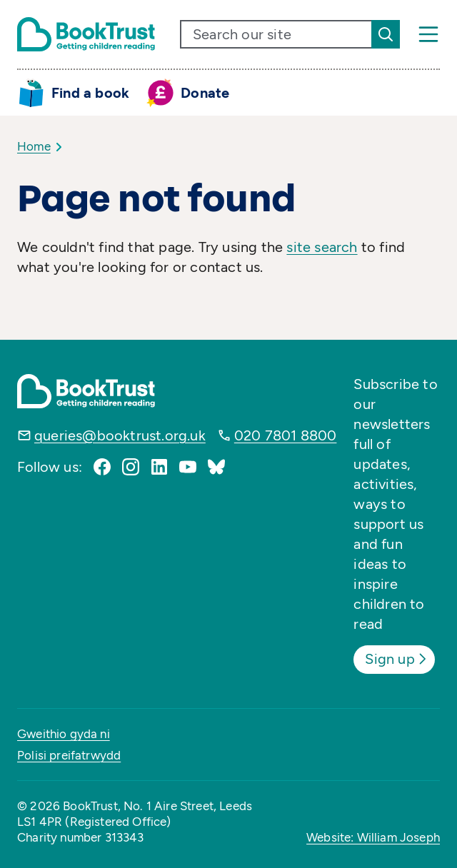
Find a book (90, 93)
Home (34, 146)
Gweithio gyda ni (64, 734)
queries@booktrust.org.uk (120, 435)
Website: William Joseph (373, 837)
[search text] (276, 34)
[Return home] (86, 34)
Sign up (397, 659)
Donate (205, 93)
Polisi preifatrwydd (69, 755)
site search (322, 247)
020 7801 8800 (286, 435)
